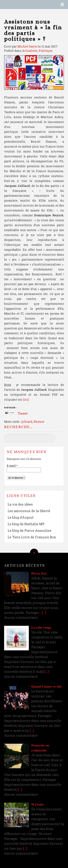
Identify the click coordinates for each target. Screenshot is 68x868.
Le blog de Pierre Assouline (29, 530)
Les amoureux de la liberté (29, 511)
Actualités (30, 51)
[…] (44, 613)
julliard (27, 422)
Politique (46, 51)
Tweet (23, 413)
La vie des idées (20, 504)
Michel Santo (27, 46)
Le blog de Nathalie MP (26, 524)
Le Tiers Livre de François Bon (32, 537)
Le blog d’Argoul (20, 517)
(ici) (26, 399)
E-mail (12, 466)
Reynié (39, 422)
